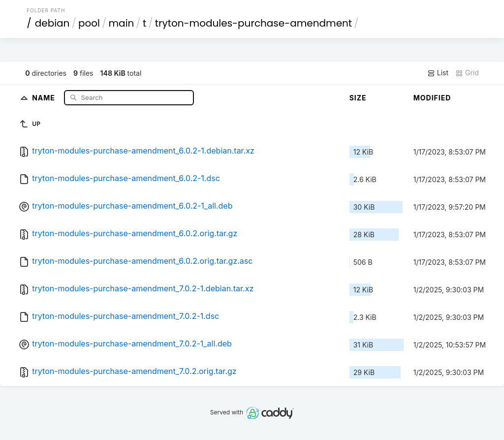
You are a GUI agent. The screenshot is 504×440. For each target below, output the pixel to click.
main (122, 23)
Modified (432, 98)
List (438, 73)
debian (52, 23)
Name (45, 97)
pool (89, 23)
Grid (467, 73)
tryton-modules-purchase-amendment (253, 23)
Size (358, 98)
